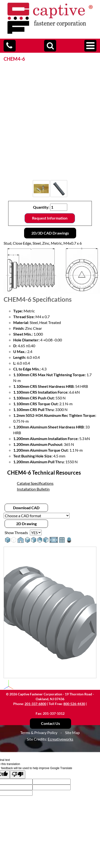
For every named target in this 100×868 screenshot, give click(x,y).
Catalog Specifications (35, 483)
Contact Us (50, 723)
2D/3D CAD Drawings (50, 233)
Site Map (72, 732)
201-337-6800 (35, 704)
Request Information (50, 218)
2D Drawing (26, 524)
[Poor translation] (18, 775)
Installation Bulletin (33, 489)
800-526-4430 (74, 704)
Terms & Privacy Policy (39, 732)
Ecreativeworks (60, 739)
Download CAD (26, 508)
